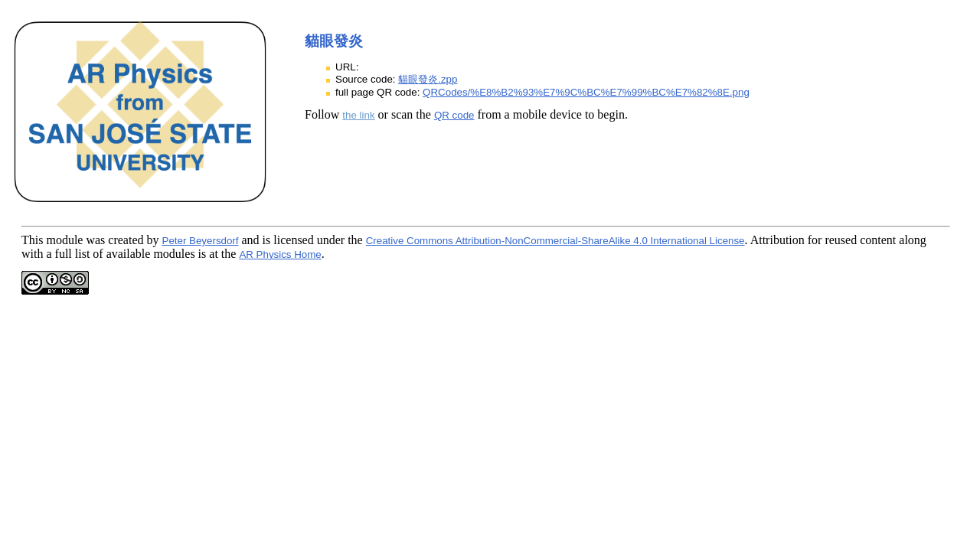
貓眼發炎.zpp (428, 79)
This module (52, 240)
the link (358, 115)
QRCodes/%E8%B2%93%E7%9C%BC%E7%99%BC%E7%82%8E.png (586, 92)
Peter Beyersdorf (201, 241)
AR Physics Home (280, 254)
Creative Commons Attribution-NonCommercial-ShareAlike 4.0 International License (555, 241)
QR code (454, 115)
